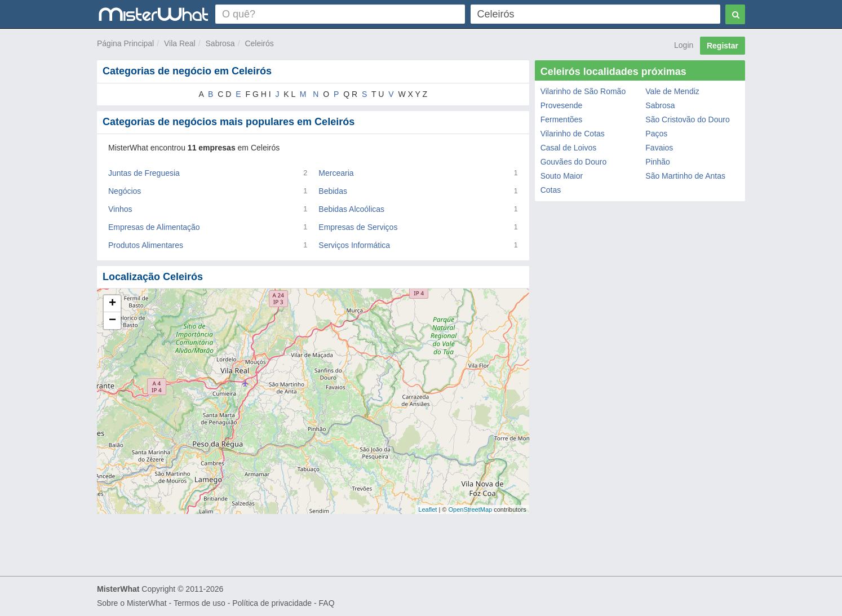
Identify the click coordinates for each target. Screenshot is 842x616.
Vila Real (180, 43)
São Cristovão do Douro (687, 119)
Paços (656, 134)
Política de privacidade (272, 603)
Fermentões (562, 119)
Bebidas (333, 191)
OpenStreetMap (470, 509)
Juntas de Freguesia (144, 173)
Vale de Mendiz (672, 91)
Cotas (551, 190)
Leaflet (427, 509)
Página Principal (125, 43)
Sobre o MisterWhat (132, 603)
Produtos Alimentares (146, 245)
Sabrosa (220, 43)
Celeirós (259, 43)
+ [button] (112, 304)
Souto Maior (562, 176)
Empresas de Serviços (358, 227)
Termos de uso (200, 603)
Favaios (659, 148)
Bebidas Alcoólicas (351, 209)
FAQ (327, 603)
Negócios (125, 191)
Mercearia (336, 173)
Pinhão (658, 162)
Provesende (562, 105)
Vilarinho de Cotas (573, 134)
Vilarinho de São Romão (583, 91)
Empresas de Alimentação (154, 227)
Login (684, 45)
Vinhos (120, 209)
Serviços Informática (354, 245)
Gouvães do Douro (574, 162)
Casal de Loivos (569, 148)
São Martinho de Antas (685, 176)
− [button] (112, 321)
